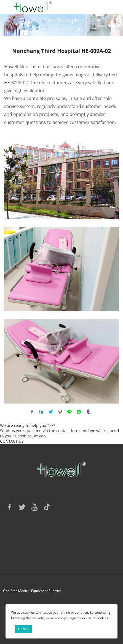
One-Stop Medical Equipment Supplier (32, 591)
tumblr (88, 412)
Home (46, 29)
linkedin (41, 412)
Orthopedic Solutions (24, 536)
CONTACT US (12, 441)
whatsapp (79, 412)
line (69, 412)
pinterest (60, 412)
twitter (51, 412)
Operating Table (19, 520)
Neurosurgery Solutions (66, 536)
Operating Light (94, 520)
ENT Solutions (35, 541)
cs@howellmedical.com (26, 552)
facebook (32, 412)
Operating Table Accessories (30, 526)
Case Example (69, 29)
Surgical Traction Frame (57, 520)
